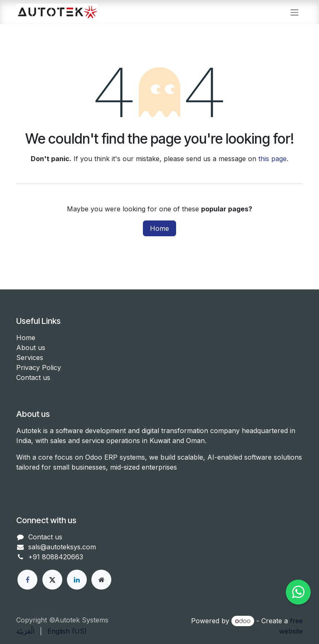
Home (159, 228)
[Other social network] (101, 580)
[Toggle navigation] (294, 12)
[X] (52, 580)
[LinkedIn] (77, 580)
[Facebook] (27, 580)
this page (272, 159)
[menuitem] (25, 631)
